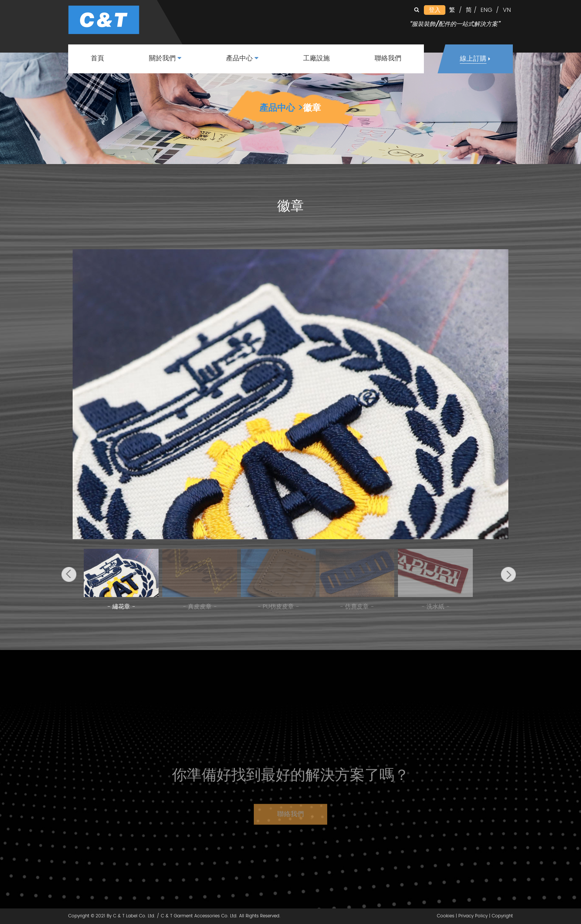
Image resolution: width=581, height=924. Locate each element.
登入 (435, 10)
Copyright (502, 916)
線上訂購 (473, 59)
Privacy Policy (473, 916)
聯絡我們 (388, 59)
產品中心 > (281, 108)
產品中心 (242, 59)
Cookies (446, 916)
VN (507, 10)
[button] (69, 574)
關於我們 (165, 59)
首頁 (97, 59)
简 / (471, 10)
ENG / (490, 10)
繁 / (456, 10)
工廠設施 (316, 59)
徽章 (312, 108)
